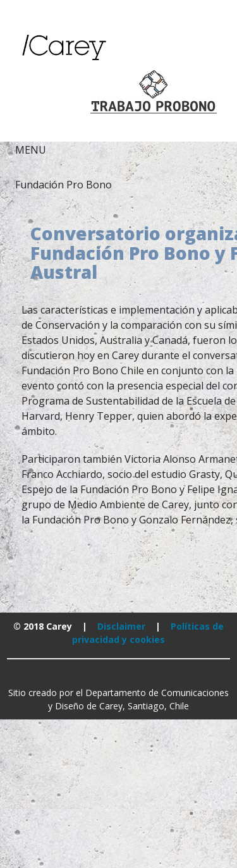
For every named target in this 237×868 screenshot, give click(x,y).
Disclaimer (121, 626)
